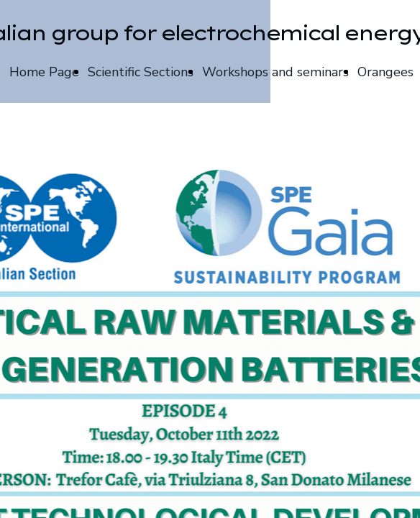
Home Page (44, 72)
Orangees (385, 72)
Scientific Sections (141, 72)
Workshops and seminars (275, 72)
